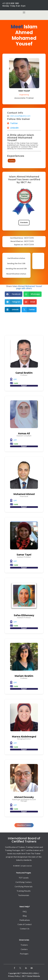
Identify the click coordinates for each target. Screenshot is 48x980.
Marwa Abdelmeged (24, 737)
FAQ (25, 911)
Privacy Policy (14, 976)
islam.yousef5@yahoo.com (20, 116)
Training (12, 161)
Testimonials (24, 895)
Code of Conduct (25, 924)
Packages (24, 954)
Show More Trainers (24, 825)
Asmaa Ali (24, 434)
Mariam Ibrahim (24, 676)
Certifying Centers (24, 882)
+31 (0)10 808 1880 (11, 3)
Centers (24, 949)
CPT (15, 379)
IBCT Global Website (31, 976)
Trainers (24, 945)
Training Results (24, 891)
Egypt (24, 386)
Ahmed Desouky (24, 797)
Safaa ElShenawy (24, 615)
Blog (25, 916)
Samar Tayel (24, 555)
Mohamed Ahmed (24, 494)
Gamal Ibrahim (24, 373)
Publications (25, 920)
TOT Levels (24, 878)
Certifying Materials (24, 886)
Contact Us (25, 929)
